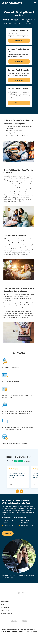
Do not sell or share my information (28, 631)
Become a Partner (5, 610)
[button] (17, 491)
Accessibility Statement (6, 613)
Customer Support (5, 601)
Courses (2, 604)
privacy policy (5, 631)
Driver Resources (5, 607)
